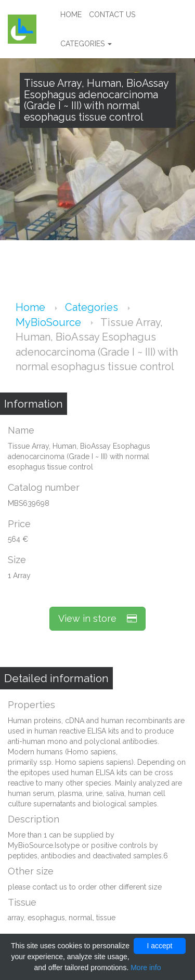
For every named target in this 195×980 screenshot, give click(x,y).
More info (146, 968)
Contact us (112, 15)
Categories (86, 44)
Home (71, 15)
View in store (97, 618)
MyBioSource (50, 322)
